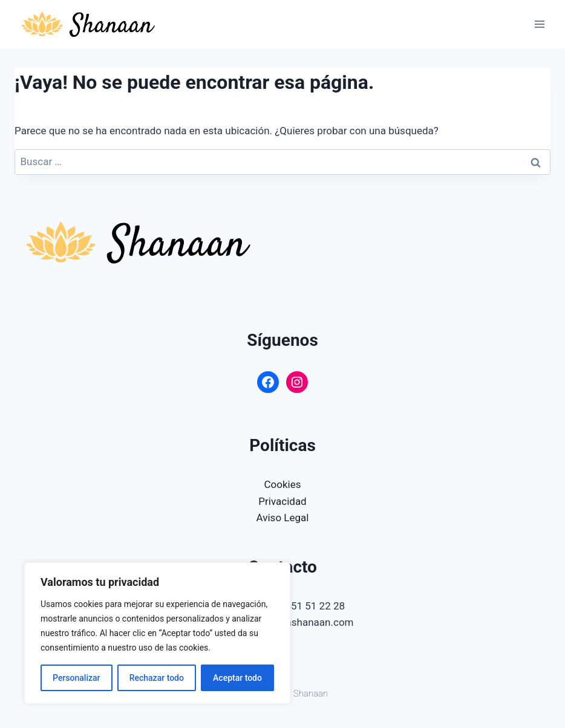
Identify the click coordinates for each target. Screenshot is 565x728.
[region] (157, 633)
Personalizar (76, 678)
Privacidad (282, 501)
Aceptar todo (237, 678)
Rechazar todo (157, 678)
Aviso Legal (283, 518)
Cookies (283, 484)
